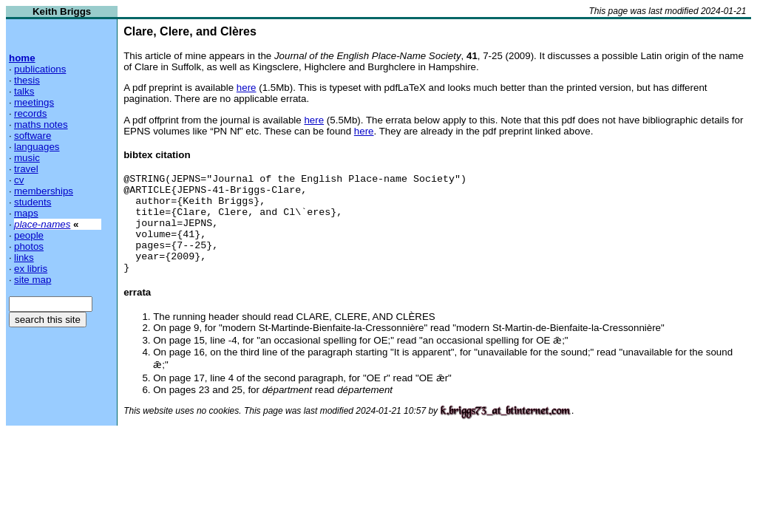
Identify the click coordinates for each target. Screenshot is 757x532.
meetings (34, 102)
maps (26, 213)
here (247, 88)
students (33, 202)
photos (29, 246)
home (22, 58)
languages (37, 147)
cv (19, 180)
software (33, 136)
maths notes (41, 125)
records (30, 113)
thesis (27, 80)
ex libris (31, 269)
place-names (42, 224)
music (27, 158)
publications (40, 69)
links (24, 258)
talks (24, 91)
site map (33, 280)
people (29, 235)
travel (26, 169)
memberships (44, 191)
